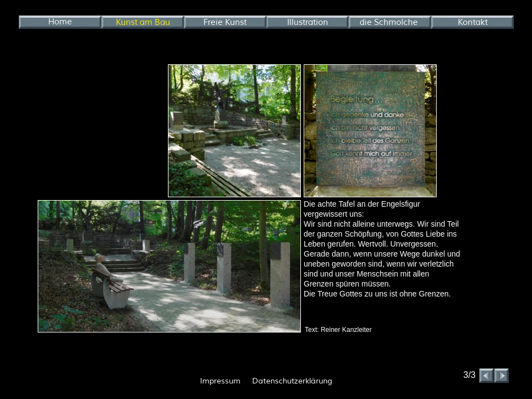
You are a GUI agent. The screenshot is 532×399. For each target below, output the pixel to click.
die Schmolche (389, 22)
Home (60, 22)
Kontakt (473, 22)
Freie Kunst (225, 22)
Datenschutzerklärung (292, 381)
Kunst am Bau (143, 22)
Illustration (308, 22)
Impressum (220, 381)
